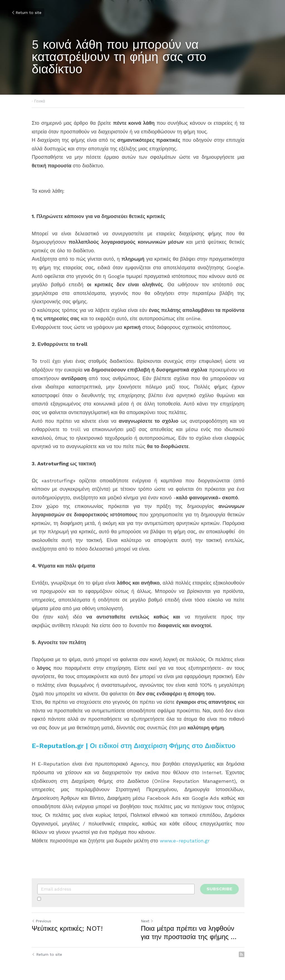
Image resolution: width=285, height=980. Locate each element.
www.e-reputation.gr (185, 832)
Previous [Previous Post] (41, 913)
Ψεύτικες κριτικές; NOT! (67, 920)
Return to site (26, 13)
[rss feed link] (250, 946)
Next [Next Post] (152, 913)
